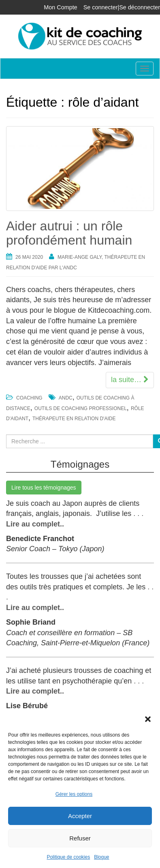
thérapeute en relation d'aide (74, 419)
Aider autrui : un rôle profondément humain (69, 233)
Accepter (80, 816)
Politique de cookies (68, 857)
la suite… (130, 380)
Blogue (101, 857)
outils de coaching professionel (81, 408)
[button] (148, 719)
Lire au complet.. (35, 524)
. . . (137, 513)
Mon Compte (60, 7)
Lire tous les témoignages (44, 488)
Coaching (29, 398)
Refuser (80, 838)
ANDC (66, 398)
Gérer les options (74, 794)
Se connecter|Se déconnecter (122, 7)
